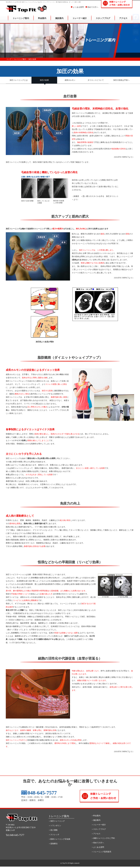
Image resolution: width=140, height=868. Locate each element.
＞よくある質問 (98, 847)
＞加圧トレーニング (57, 821)
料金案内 (42, 20)
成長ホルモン (70, 80)
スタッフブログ (103, 20)
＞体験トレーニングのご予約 (103, 838)
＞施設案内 (96, 820)
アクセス (123, 20)
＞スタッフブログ (99, 829)
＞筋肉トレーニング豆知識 (59, 839)
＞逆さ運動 (53, 830)
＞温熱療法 (53, 843)
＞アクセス (96, 834)
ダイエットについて (96, 80)
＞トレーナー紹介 (99, 825)
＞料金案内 (96, 816)
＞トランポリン (55, 825)
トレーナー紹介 (80, 20)
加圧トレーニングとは (19, 80)
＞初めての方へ (98, 843)
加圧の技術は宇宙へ (121, 80)
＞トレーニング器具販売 (101, 852)
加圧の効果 (44, 80)
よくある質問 (77, 9)
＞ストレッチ (54, 834)
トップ (9, 59)
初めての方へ (92, 9)
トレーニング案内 (21, 20)
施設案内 (59, 20)
